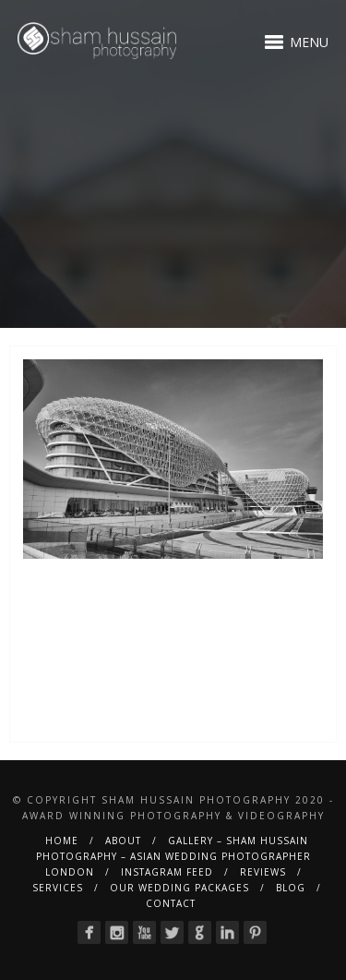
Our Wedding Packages (179, 888)
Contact (171, 903)
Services (58, 888)
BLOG (291, 888)
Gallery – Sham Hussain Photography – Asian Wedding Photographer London (173, 856)
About (123, 841)
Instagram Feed (167, 872)
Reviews (263, 872)
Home (62, 841)
